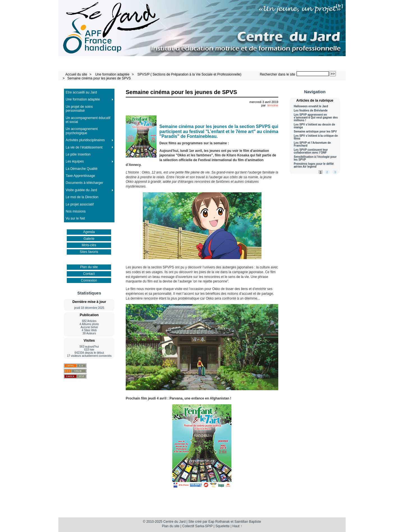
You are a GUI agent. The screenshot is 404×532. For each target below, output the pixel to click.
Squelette (223, 526)
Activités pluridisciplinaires (85, 140)
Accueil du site (76, 74)
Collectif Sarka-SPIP (198, 526)
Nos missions (76, 211)
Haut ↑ (237, 526)
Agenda (89, 232)
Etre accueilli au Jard (81, 92)
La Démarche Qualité (82, 169)
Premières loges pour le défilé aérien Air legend (314, 165)
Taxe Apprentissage (80, 176)
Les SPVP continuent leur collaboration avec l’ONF (311, 151)
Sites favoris (89, 252)
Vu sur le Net (75, 218)
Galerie (89, 239)
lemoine (273, 105)
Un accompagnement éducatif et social (88, 120)
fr (339, 6)
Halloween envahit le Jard (311, 106)
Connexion (89, 280)
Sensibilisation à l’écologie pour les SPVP (315, 158)
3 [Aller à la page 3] (335, 172)
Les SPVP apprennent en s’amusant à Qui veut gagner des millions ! (316, 118)
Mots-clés (89, 245)
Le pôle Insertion (78, 154)
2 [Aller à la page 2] (327, 172)
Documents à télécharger (84, 183)
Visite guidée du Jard (81, 190)
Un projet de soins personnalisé (79, 109)
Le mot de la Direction (82, 197)
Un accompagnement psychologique (82, 131)
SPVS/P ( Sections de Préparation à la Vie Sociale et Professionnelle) (189, 74)
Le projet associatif (80, 204)
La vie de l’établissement (84, 147)
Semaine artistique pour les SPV (315, 132)
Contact (89, 274)
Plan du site (89, 267)
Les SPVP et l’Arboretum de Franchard (312, 144)
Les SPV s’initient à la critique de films (316, 137)
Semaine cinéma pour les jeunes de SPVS (99, 78)
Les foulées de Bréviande (311, 111)
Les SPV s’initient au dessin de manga (314, 126)
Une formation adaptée (112, 74)
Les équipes (75, 161)
